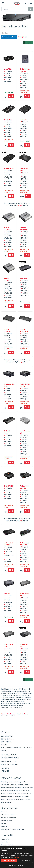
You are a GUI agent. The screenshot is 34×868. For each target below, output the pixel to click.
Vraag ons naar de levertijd (25, 92)
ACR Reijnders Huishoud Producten (13, 829)
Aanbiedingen (6, 842)
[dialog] (17, 857)
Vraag (20, 205)
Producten (5, 826)
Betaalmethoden (7, 821)
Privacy (4, 824)
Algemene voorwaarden (9, 815)
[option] (17, 18)
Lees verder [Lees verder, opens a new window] (17, 857)
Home (3, 714)
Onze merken (6, 839)
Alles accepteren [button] (9, 860)
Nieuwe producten (7, 845)
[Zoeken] (30, 9)
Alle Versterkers (22, 714)
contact (8, 799)
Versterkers (11, 714)
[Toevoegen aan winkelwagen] (11, 96)
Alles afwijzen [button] (25, 860)
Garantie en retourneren (9, 818)
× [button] (32, 848)
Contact (4, 812)
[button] (17, 865)
